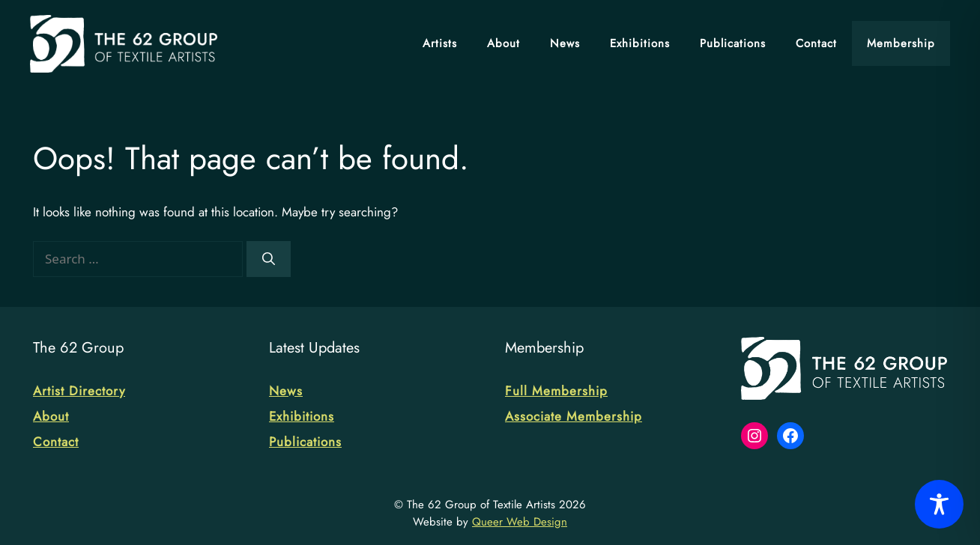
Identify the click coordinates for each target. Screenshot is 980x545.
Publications (733, 43)
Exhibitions (640, 43)
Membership (901, 43)
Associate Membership (574, 416)
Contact (816, 43)
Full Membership (556, 391)
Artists (440, 43)
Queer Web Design (520, 522)
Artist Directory (79, 391)
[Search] (269, 259)
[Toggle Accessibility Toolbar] (939, 504)
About (503, 43)
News (565, 43)
